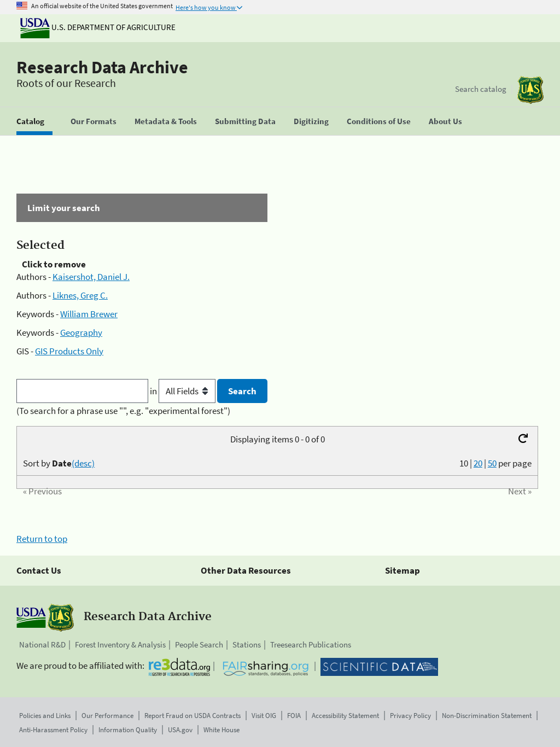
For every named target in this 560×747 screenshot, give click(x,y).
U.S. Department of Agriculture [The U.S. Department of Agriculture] (98, 27)
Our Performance (107, 716)
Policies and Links (45, 716)
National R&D (42, 644)
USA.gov (180, 730)
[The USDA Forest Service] (530, 90)
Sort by (59, 463)
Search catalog (481, 89)
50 (492, 463)
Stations (247, 644)
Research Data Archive (102, 67)
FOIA (294, 716)
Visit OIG (264, 716)
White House (221, 730)
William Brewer (89, 314)
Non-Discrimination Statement (487, 716)
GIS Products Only (69, 351)
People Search (199, 644)
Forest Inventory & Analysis (120, 644)
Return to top (42, 539)
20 (478, 463)
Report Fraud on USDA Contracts (192, 716)
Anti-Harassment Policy (53, 730)
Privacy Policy (410, 716)
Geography (81, 332)
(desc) (83, 463)
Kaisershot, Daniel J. (91, 277)
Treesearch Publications (311, 644)
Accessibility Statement (345, 716)
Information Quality (128, 730)
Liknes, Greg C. (80, 295)
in (183, 391)
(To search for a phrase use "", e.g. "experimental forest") (123, 411)
